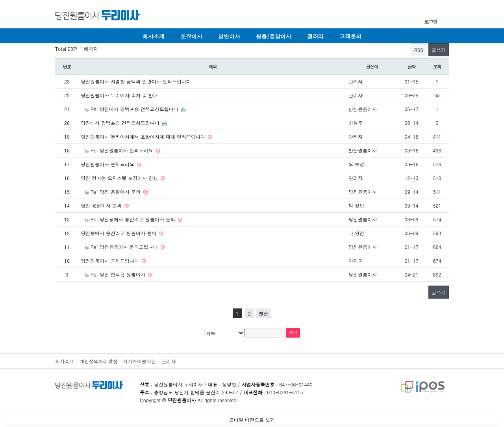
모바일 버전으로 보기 (252, 420)
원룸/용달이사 (274, 36)
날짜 (412, 67)
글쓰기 (439, 50)
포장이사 (191, 36)
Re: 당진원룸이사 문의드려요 (123, 150)
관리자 (169, 361)
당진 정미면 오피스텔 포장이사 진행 (120, 178)
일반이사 (229, 36)
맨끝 (263, 313)
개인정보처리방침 (98, 361)
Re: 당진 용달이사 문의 (116, 192)
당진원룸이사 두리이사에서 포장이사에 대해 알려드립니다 (144, 136)
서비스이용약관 (139, 361)
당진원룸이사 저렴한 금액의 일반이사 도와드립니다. (137, 81)
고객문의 (350, 36)
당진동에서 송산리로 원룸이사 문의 (119, 233)
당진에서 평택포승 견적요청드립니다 (121, 123)
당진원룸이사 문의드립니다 (111, 261)
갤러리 (315, 36)
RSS (419, 50)
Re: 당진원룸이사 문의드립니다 (125, 247)
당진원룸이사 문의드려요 (108, 164)
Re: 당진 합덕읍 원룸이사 (119, 274)
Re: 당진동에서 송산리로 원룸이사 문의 (134, 219)
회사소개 (154, 36)
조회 (437, 67)
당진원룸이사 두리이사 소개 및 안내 (119, 95)
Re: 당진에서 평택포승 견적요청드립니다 (135, 109)
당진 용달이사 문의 (102, 205)
